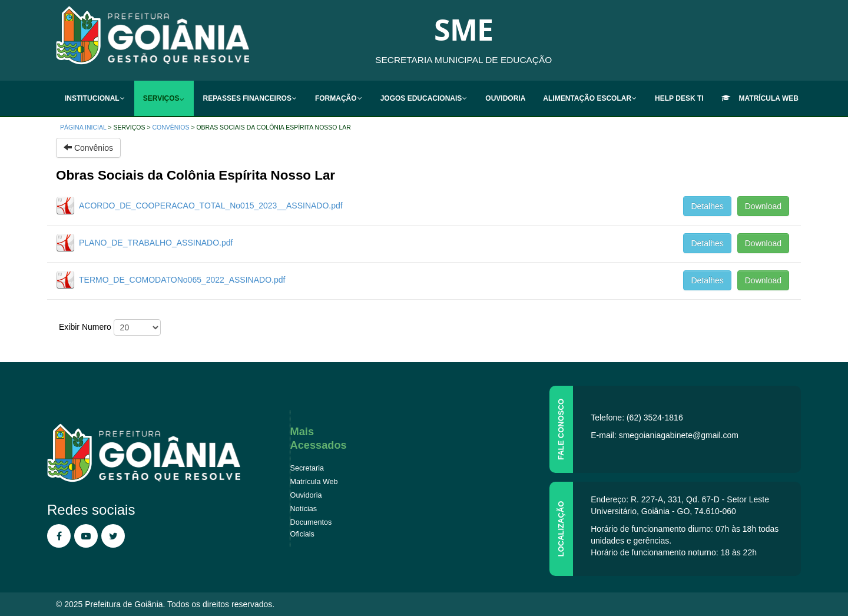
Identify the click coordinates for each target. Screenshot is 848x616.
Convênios (170, 127)
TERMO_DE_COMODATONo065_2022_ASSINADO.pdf (182, 280)
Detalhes (707, 206)
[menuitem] (95, 98)
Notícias (304, 509)
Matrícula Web (314, 482)
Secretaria (307, 468)
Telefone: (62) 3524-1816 (637, 418)
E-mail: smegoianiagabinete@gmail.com (665, 435)
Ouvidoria (306, 495)
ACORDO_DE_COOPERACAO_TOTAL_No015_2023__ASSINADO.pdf (211, 206)
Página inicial (83, 127)
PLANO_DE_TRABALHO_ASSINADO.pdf (156, 243)
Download (763, 206)
